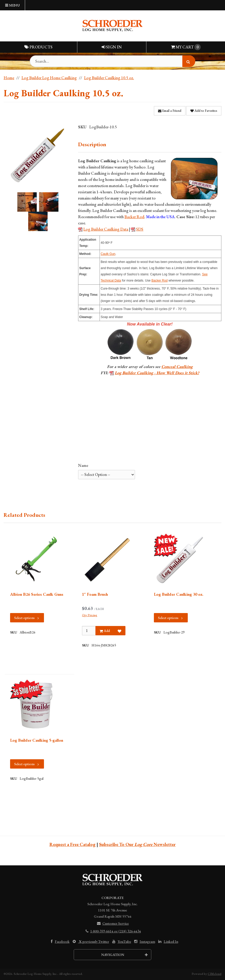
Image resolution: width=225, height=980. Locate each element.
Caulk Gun (108, 254)
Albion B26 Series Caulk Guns (37, 594)
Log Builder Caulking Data (106, 229)
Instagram (144, 941)
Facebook (59, 941)
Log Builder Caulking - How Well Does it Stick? (157, 373)
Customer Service (113, 923)
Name (83, 465)
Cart (186, 47)
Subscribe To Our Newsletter (137, 844)
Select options (27, 618)
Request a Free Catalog (72, 844)
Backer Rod (134, 217)
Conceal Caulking (177, 367)
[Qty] (89, 631)
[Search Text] (113, 61)
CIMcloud (215, 974)
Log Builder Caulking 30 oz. (179, 594)
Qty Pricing (90, 615)
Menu (12, 5)
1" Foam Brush (95, 594)
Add (105, 631)
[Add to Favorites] (119, 631)
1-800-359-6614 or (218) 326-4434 (113, 931)
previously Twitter (90, 941)
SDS (140, 229)
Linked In (168, 941)
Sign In (112, 47)
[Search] (189, 61)
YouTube (121, 941)
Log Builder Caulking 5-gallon (37, 740)
